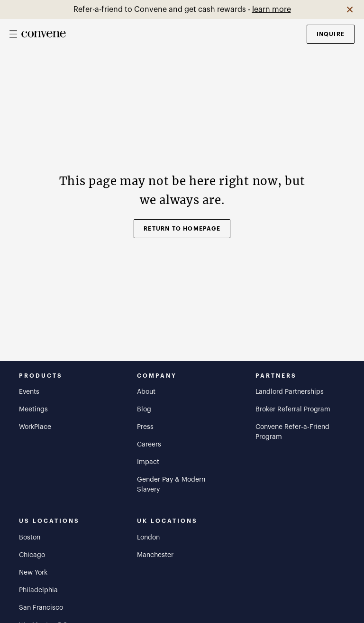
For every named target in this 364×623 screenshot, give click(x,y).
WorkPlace (35, 427)
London (148, 538)
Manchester (155, 555)
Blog (144, 409)
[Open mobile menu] (13, 34)
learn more (272, 9)
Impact (148, 462)
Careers (149, 445)
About (146, 392)
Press (145, 427)
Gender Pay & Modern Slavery (171, 485)
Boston (30, 538)
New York (33, 573)
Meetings (33, 409)
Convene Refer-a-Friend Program (292, 432)
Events (29, 392)
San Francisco (41, 608)
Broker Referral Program (293, 409)
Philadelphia (38, 590)
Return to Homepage (182, 229)
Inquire (331, 34)
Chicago (32, 555)
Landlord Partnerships (290, 392)
